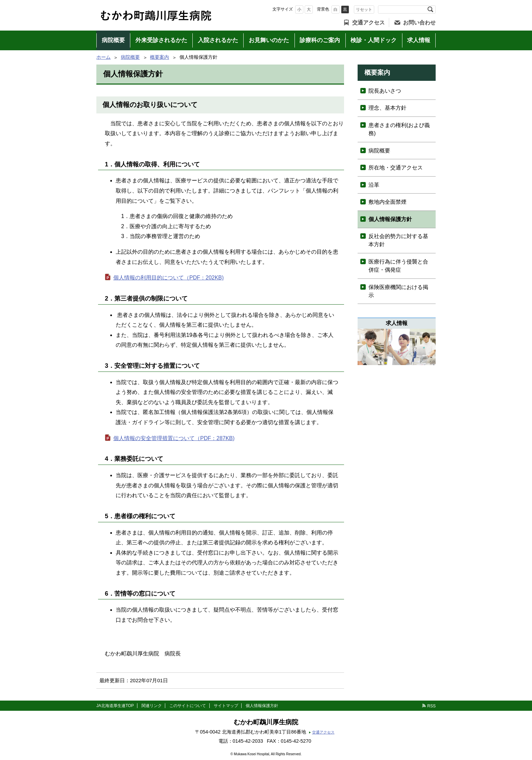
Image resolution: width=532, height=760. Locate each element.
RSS (431, 706)
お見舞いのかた (269, 40)
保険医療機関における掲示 (398, 291)
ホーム (103, 57)
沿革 (374, 185)
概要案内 (159, 57)
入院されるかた (218, 40)
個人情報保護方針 (390, 219)
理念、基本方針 (387, 108)
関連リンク (152, 706)
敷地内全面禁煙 (387, 202)
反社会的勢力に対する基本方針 (398, 240)
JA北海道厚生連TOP (115, 706)
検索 (430, 10)
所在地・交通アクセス (396, 168)
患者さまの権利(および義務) (399, 129)
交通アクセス (368, 23)
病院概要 (113, 40)
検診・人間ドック (374, 40)
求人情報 (419, 40)
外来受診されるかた (161, 40)
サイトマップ (226, 706)
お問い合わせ (419, 23)
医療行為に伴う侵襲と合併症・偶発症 (398, 266)
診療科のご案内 (320, 40)
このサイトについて (188, 706)
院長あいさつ (385, 91)
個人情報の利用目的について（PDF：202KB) (168, 278)
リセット (364, 10)
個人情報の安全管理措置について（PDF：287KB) (174, 438)
